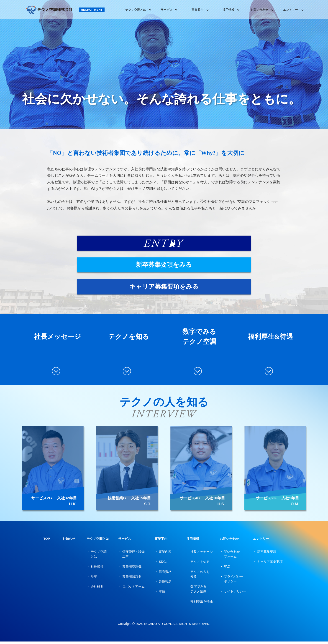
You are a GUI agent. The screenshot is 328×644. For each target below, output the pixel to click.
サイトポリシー (235, 594)
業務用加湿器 (132, 579)
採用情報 (228, 10)
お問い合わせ (259, 10)
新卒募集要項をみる (177, 266)
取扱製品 (165, 584)
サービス (167, 10)
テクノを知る (200, 564)
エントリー (291, 10)
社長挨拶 (97, 569)
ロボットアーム (133, 589)
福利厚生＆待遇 (202, 604)
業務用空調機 (132, 569)
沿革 (94, 579)
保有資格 (165, 574)
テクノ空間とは (98, 541)
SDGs (163, 564)
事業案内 (197, 10)
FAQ (227, 569)
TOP (47, 541)
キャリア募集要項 (270, 564)
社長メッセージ (202, 554)
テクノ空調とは (136, 10)
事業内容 (165, 554)
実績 (162, 594)
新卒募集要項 (267, 554)
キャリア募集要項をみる (151, 289)
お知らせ (69, 541)
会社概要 (97, 589)
